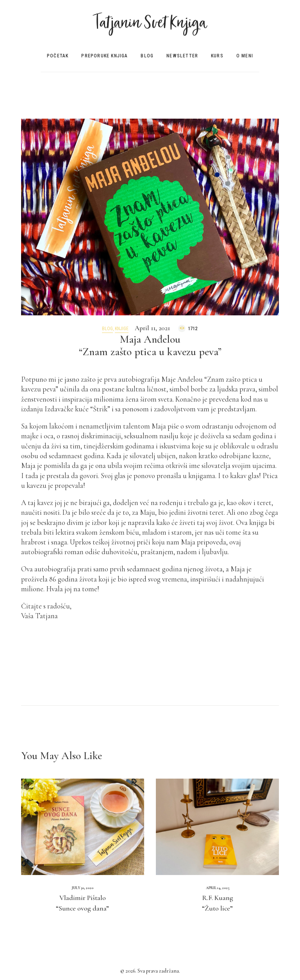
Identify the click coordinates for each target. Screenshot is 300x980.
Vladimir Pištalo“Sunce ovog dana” (82, 903)
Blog (107, 329)
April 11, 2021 (152, 328)
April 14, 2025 (218, 888)
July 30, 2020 (83, 888)
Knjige (122, 329)
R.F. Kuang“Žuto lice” (218, 903)
